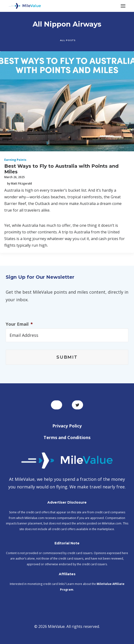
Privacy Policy (67, 426)
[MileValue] (25, 6)
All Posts (68, 40)
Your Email (19, 324)
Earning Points (15, 160)
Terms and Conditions (67, 437)
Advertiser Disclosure (67, 502)
